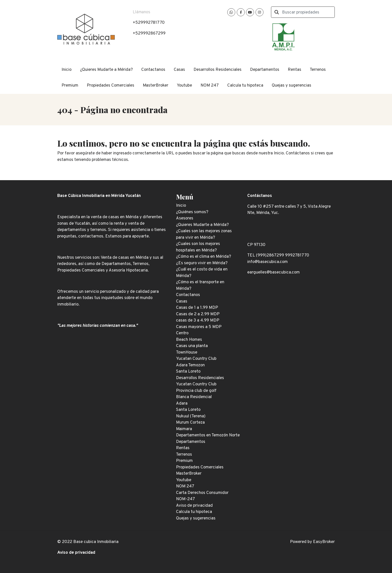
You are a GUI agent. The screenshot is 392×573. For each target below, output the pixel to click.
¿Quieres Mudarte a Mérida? (106, 70)
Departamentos (265, 70)
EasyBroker (324, 542)
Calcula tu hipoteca (245, 86)
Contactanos (153, 70)
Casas (179, 70)
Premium (70, 86)
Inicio (66, 70)
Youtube (184, 86)
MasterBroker (155, 86)
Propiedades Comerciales (110, 86)
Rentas (294, 70)
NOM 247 (210, 86)
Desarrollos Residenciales (217, 70)
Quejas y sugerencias (291, 86)
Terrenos (318, 70)
